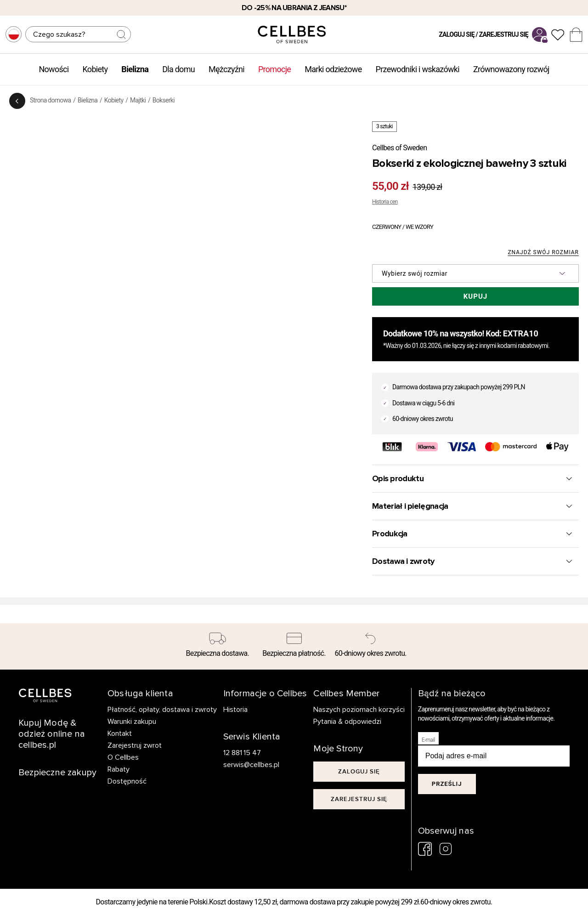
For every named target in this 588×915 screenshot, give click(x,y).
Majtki (138, 100)
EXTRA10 (521, 333)
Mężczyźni (226, 69)
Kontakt (120, 733)
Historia (235, 710)
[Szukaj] (78, 34)
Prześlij (447, 784)
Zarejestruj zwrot (135, 745)
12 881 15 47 (242, 753)
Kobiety (95, 69)
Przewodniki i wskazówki (418, 69)
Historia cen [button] (385, 202)
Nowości (54, 69)
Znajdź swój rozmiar (543, 253)
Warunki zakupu (132, 722)
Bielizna (135, 69)
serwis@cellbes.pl (251, 765)
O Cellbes (123, 757)
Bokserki (164, 100)
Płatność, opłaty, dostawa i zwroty (162, 710)
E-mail (428, 740)
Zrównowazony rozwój (511, 69)
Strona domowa (50, 100)
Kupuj (475, 296)
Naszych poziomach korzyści (359, 710)
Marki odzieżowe (333, 69)
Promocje (274, 69)
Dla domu (178, 69)
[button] (475, 273)
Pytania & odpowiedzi (347, 722)
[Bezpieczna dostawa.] (218, 647)
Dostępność (127, 781)
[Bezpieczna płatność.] (294, 647)
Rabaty (119, 769)
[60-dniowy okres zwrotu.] (370, 647)
